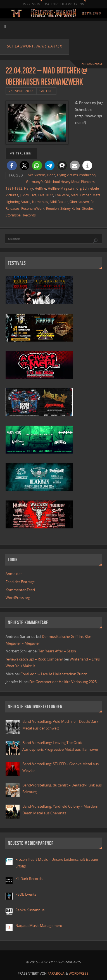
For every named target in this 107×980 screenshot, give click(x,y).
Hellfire (40, 188)
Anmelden (14, 574)
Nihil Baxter (59, 202)
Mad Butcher (81, 195)
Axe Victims (37, 175)
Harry (28, 188)
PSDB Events (26, 894)
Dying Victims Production (76, 175)
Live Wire (62, 195)
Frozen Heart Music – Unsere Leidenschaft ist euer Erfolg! (57, 863)
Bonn (51, 175)
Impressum (32, 4)
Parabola (56, 973)
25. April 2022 (21, 91)
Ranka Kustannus (30, 910)
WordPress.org (18, 598)
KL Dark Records (29, 879)
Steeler (88, 208)
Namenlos (40, 202)
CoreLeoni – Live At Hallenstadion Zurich (54, 674)
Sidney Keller (70, 208)
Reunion (52, 208)
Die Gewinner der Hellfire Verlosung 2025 (63, 682)
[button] (12, 165)
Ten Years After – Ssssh (57, 651)
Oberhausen (79, 202)
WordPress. (79, 973)
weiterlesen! (21, 153)
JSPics (24, 195)
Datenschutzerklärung (65, 4)
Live (34, 195)
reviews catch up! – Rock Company (34, 659)
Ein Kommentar (92, 64)
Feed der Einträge (20, 582)
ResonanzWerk (33, 208)
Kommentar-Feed (20, 590)
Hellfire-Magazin (61, 188)
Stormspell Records (21, 215)
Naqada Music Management (39, 926)
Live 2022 (46, 195)
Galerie (47, 91)
